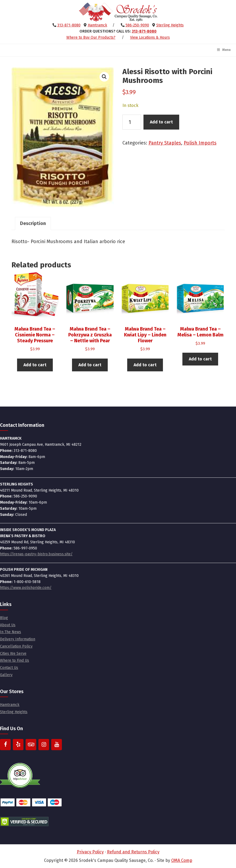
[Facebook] (5, 745)
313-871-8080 (69, 25)
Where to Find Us (15, 660)
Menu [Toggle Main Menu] (223, 50)
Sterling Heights (170, 25)
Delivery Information (18, 639)
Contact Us (9, 668)
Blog (4, 618)
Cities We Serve (13, 654)
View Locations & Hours (150, 37)
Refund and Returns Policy (133, 852)
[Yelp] (18, 745)
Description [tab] (33, 223)
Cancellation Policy (16, 646)
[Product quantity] (132, 122)
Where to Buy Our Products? (91, 37)
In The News (11, 632)
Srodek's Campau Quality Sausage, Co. (118, 12)
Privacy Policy (90, 852)
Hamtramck (97, 25)
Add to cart (161, 122)
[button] (104, 77)
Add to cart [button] (35, 365)
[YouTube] (57, 745)
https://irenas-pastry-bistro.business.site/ (36, 554)
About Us (8, 625)
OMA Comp (182, 860)
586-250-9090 (137, 25)
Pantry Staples (165, 143)
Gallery (6, 675)
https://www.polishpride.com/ (26, 588)
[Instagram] (44, 745)
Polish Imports (200, 143)
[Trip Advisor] (31, 745)
